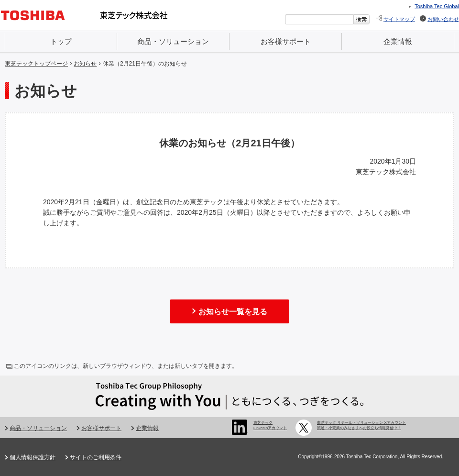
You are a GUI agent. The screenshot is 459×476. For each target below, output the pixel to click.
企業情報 (398, 41)
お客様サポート (286, 41)
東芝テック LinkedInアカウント (270, 425)
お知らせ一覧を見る (233, 312)
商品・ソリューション (173, 41)
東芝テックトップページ (36, 64)
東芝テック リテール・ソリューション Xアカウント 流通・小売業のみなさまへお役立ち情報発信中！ (361, 425)
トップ (61, 41)
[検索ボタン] (362, 19)
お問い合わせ (443, 19)
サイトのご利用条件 (96, 457)
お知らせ (85, 64)
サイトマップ (399, 19)
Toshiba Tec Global (437, 6)
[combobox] (319, 19)
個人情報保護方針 (33, 457)
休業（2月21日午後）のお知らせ (145, 64)
